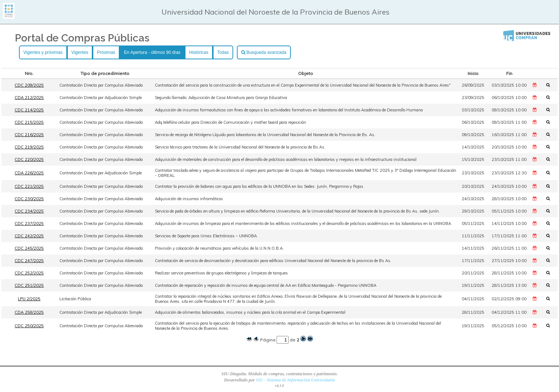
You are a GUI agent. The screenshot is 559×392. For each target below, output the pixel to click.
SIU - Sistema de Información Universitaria (295, 380)
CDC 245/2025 (29, 248)
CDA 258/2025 (29, 312)
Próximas (106, 52)
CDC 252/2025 (29, 273)
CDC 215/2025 (29, 122)
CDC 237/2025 (29, 223)
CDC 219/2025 (29, 147)
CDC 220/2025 (29, 159)
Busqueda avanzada (264, 52)
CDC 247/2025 (29, 261)
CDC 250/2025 (29, 326)
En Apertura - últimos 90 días (152, 52)
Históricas (199, 52)
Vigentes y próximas (43, 52)
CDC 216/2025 (29, 135)
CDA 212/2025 (29, 98)
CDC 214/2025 (29, 110)
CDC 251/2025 (29, 285)
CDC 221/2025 (29, 186)
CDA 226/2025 (29, 173)
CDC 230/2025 (29, 199)
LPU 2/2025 (29, 299)
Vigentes (80, 52)
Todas (223, 52)
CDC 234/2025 (29, 211)
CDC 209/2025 (29, 85)
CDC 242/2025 (29, 236)
